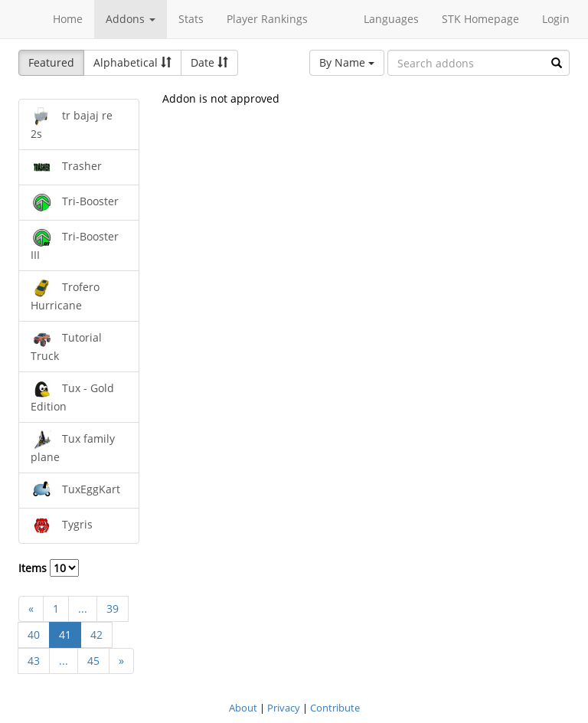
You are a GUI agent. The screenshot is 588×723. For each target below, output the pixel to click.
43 (34, 661)
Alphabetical (132, 62)
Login (556, 19)
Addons (131, 19)
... (83, 608)
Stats (191, 19)
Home (68, 19)
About (243, 708)
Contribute (335, 708)
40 (34, 635)
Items (49, 568)
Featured (51, 62)
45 (93, 661)
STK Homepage (480, 19)
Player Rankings (267, 19)
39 (113, 608)
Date (209, 62)
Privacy (284, 708)
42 (96, 635)
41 (65, 635)
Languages (391, 19)
